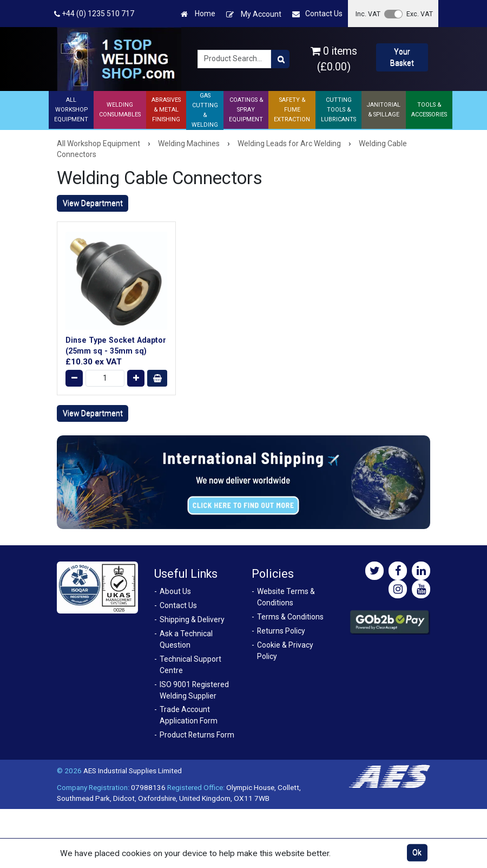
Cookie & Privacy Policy (285, 651)
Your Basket (402, 57)
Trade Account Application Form (189, 715)
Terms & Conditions (290, 617)
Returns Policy (281, 631)
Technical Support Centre (190, 665)
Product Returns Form (197, 735)
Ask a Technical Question (186, 639)
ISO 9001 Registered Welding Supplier (194, 690)
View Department (93, 203)
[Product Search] (280, 59)
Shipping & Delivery (192, 619)
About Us (175, 591)
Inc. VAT (368, 14)
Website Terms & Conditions (286, 597)
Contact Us (317, 14)
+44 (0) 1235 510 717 (94, 14)
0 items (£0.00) (334, 59)
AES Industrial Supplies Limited (133, 771)
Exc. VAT (420, 14)
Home (198, 14)
